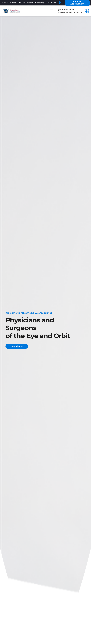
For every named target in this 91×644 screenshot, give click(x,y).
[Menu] (52, 11)
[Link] (11, 11)
